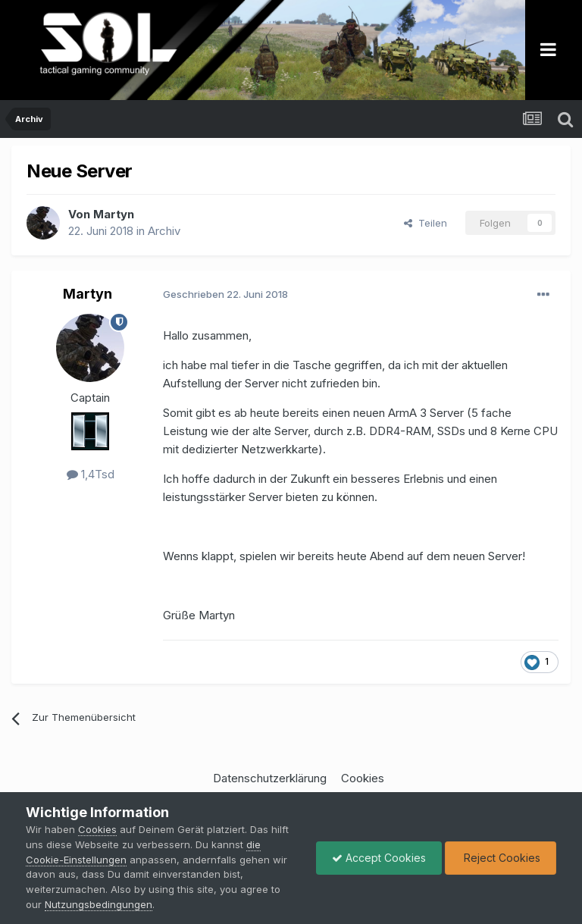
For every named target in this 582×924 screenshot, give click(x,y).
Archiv (164, 231)
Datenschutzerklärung (270, 778)
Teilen (426, 223)
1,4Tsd (91, 474)
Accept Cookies (379, 858)
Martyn (114, 214)
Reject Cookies (501, 858)
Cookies (363, 778)
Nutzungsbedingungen (99, 904)
